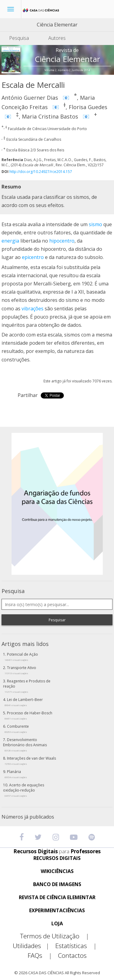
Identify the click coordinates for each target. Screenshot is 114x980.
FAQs (42, 956)
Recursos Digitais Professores (57, 851)
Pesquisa (19, 38)
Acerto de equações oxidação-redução (24, 790)
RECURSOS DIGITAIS (57, 858)
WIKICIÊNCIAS (57, 871)
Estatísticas (78, 946)
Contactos (72, 956)
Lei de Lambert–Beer (24, 702)
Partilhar (28, 395)
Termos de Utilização (57, 936)
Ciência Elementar (57, 25)
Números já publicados (28, 817)
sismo (95, 224)
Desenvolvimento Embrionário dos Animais (25, 745)
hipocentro (62, 241)
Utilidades (33, 946)
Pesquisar (57, 620)
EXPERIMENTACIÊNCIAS (57, 911)
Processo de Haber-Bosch (28, 715)
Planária (16, 774)
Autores (57, 38)
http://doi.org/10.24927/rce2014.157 (41, 172)
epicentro (33, 257)
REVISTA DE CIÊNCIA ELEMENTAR (57, 897)
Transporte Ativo (20, 670)
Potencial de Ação (21, 657)
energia (10, 241)
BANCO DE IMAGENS (57, 884)
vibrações (33, 309)
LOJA (57, 924)
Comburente (17, 729)
